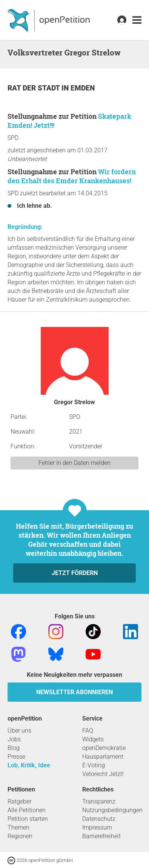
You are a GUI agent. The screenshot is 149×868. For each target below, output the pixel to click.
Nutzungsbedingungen (112, 810)
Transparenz (99, 801)
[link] (137, 20)
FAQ (88, 731)
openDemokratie (104, 748)
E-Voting (94, 765)
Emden (83, 88)
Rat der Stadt (35, 88)
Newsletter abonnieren (74, 692)
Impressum (97, 827)
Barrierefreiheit (101, 836)
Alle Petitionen (27, 810)
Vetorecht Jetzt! (103, 774)
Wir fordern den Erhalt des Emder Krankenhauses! (72, 176)
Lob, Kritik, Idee (29, 765)
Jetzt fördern (75, 573)
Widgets (93, 739)
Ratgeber (19, 801)
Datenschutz (99, 819)
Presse (16, 757)
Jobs (14, 739)
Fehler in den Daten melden (74, 463)
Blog (14, 748)
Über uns (19, 731)
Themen (18, 827)
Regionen (20, 836)
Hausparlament (103, 757)
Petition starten (28, 819)
